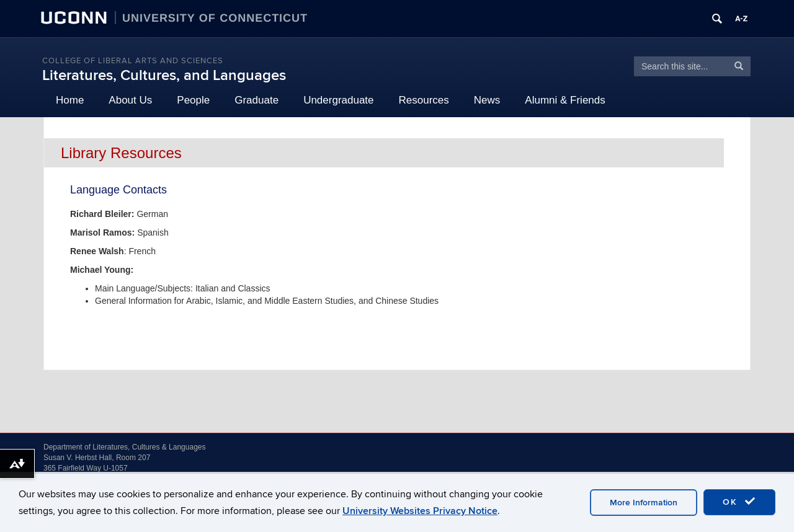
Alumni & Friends (565, 100)
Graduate (256, 100)
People (193, 100)
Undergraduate (338, 100)
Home (70, 100)
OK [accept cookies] (739, 502)
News (487, 100)
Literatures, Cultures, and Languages (164, 75)
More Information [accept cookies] (644, 503)
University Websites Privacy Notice (420, 511)
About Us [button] (130, 100)
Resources (424, 100)
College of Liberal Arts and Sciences (133, 61)
